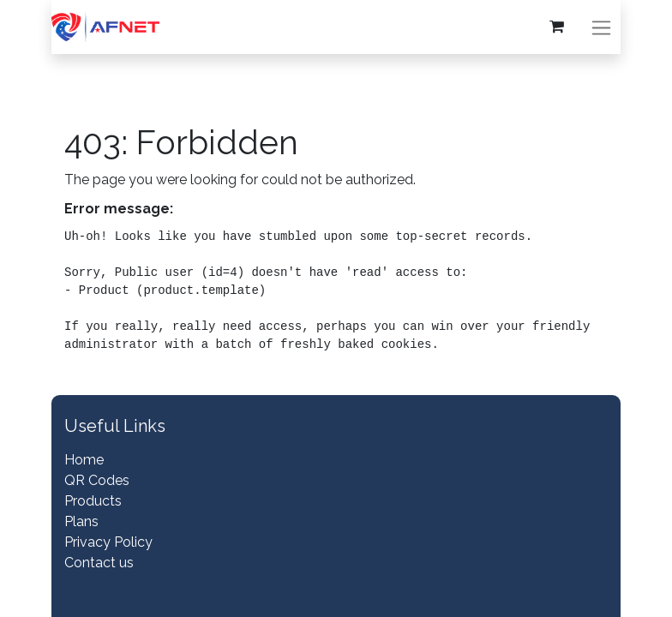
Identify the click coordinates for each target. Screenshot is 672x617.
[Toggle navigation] (601, 27)
